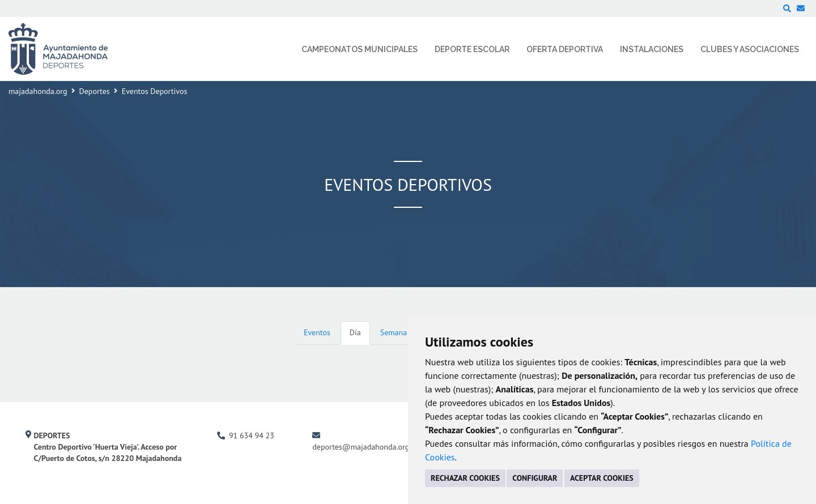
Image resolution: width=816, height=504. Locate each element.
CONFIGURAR (535, 478)
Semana (394, 332)
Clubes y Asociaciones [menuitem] (750, 49)
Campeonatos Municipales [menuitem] (360, 49)
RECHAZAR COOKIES (465, 478)
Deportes (95, 91)
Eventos (317, 332)
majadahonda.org (38, 91)
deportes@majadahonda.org (361, 447)
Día (355, 332)
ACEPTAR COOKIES (602, 478)
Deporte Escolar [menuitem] (472, 49)
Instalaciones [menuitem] (652, 49)
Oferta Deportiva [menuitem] (565, 49)
